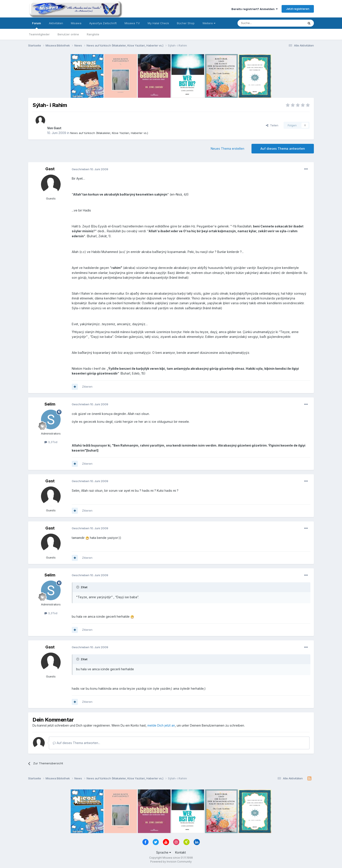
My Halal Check (158, 23)
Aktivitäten (56, 23)
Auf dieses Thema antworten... (76, 743)
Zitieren (87, 387)
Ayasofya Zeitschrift (103, 23)
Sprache (164, 852)
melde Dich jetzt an (161, 725)
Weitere (209, 23)
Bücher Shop (186, 23)
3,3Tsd (51, 442)
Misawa (76, 23)
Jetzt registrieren (298, 9)
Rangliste (93, 34)
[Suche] (257, 23)
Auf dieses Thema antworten (283, 149)
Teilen (272, 125)
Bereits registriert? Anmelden (255, 9)
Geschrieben (90, 169)
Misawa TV (132, 23)
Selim (50, 404)
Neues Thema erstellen (227, 149)
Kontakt (180, 852)
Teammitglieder (39, 34)
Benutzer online (68, 34)
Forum (37, 25)
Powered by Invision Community (171, 862)
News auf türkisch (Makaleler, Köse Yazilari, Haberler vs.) (109, 133)
